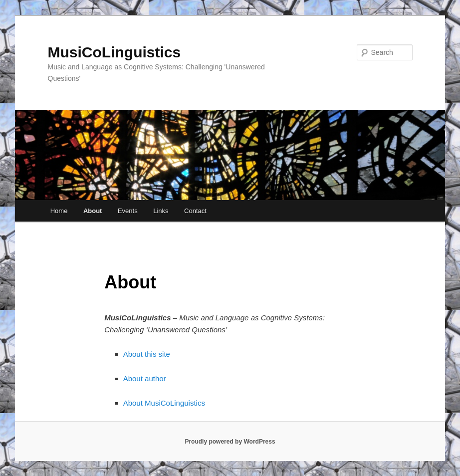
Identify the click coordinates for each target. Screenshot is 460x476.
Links (161, 211)
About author (145, 378)
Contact (195, 211)
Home (59, 211)
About (93, 211)
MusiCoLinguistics (115, 52)
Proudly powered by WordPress (230, 442)
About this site (147, 354)
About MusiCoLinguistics (164, 403)
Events (128, 211)
